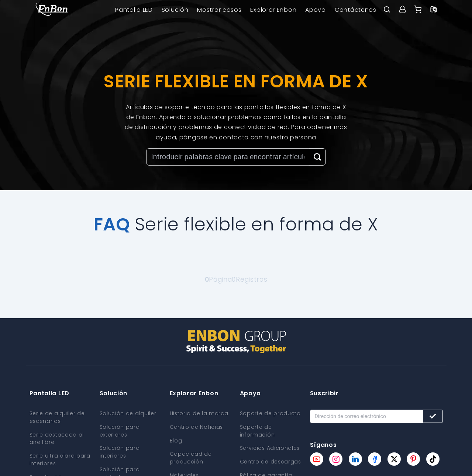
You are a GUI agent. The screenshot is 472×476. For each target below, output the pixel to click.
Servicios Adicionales (270, 447)
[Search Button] (317, 157)
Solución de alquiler (128, 413)
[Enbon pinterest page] (413, 459)
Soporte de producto (270, 413)
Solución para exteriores (120, 430)
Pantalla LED (134, 10)
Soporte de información (257, 430)
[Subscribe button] (433, 416)
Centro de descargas (271, 461)
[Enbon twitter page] (394, 459)
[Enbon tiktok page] (433, 459)
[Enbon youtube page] (317, 459)
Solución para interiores (120, 451)
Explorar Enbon (273, 10)
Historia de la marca (199, 413)
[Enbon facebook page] (375, 459)
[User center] (403, 10)
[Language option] (434, 10)
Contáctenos (356, 10)
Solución (175, 10)
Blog (176, 440)
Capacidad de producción (191, 457)
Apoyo (316, 10)
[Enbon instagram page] (336, 459)
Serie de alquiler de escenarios (57, 417)
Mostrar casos (219, 10)
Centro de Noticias (197, 427)
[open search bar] (387, 10)
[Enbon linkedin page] (355, 459)
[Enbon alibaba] (418, 10)
